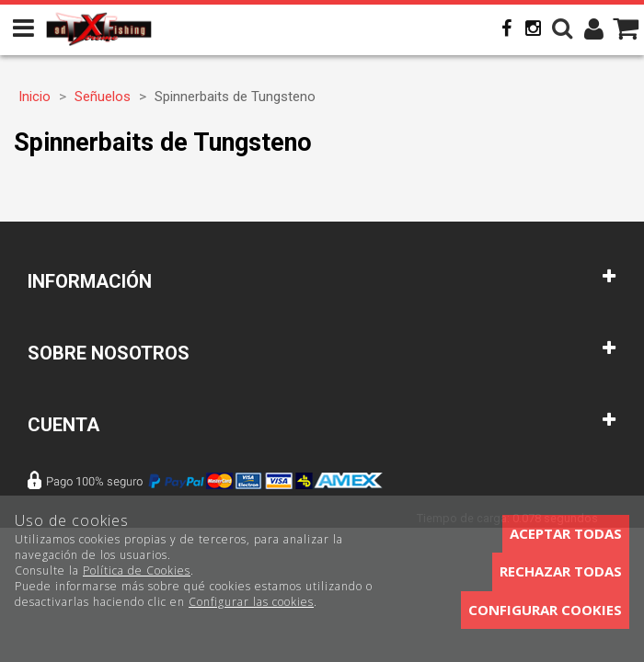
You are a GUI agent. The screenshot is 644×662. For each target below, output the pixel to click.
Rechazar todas (561, 571)
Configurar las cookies (251, 602)
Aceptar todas (566, 533)
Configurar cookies (545, 610)
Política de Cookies (137, 571)
